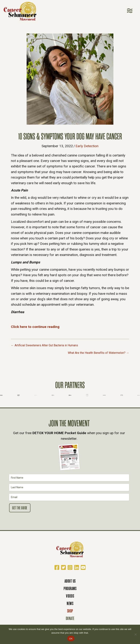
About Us (70, 581)
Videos (70, 596)
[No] (135, 634)
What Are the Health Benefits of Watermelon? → (98, 353)
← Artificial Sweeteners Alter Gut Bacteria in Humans (44, 345)
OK (71, 639)
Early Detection (87, 146)
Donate (70, 618)
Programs (70, 589)
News (70, 603)
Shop (70, 611)
